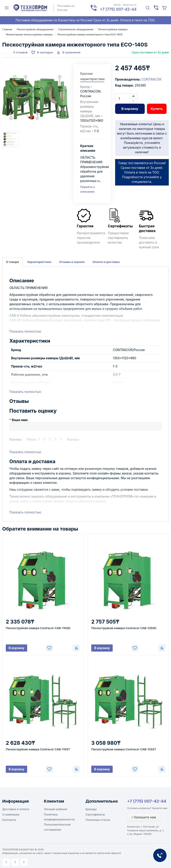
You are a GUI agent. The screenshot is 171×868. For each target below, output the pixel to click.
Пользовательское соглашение (57, 827)
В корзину (130, 109)
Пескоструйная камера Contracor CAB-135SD (124, 628)
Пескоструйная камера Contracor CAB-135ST (124, 749)
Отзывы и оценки (72, 262)
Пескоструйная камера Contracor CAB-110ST (38, 749)
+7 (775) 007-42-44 (147, 801)
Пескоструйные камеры (113, 29)
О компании (11, 814)
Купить (157, 109)
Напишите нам (144, 817)
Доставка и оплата (16, 809)
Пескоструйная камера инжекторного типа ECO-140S (90, 34)
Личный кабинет (56, 809)
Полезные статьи (98, 820)
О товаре (12, 262)
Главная (7, 29)
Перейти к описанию (88, 189)
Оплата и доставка (106, 262)
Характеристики (39, 262)
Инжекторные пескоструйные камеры (29, 34)
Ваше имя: (20, 420)
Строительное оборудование (76, 29)
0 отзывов (20, 52)
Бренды (91, 809)
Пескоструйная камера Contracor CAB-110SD (38, 628)
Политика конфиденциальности (59, 817)
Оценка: (16, 439)
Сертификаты (95, 814)
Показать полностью (25, 331)
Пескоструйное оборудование (35, 29)
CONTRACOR (152, 79)
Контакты (9, 820)
